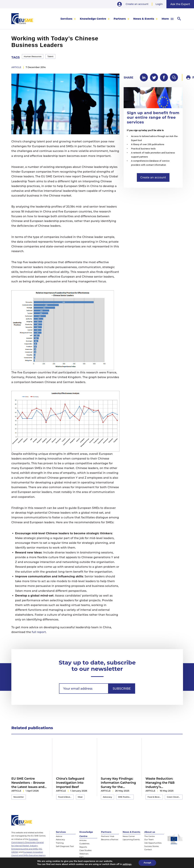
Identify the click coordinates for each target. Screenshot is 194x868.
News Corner (129, 836)
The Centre (149, 836)
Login (159, 4)
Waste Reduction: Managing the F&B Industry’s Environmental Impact (163, 783)
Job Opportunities (153, 843)
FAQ (82, 857)
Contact (148, 850)
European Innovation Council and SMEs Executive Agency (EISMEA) (28, 855)
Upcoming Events (131, 840)
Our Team (149, 840)
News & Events (144, 19)
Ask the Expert (180, 4)
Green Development (175, 797)
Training (60, 843)
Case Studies (85, 850)
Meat (80, 797)
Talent (50, 56)
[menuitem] (68, 19)
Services (66, 19)
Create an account (137, 4)
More (165, 19)
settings (127, 864)
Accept (147, 863)
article (16, 67)
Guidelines (84, 844)
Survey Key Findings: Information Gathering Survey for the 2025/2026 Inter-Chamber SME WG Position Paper (118, 783)
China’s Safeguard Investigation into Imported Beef (70, 783)
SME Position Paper (126, 797)
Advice (59, 836)
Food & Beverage (66, 797)
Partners (120, 19)
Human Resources (33, 56)
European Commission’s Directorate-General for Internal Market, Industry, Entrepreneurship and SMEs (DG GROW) (27, 846)
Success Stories (151, 846)
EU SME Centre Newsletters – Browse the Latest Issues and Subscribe (28, 783)
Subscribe (122, 689)
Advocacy (107, 797)
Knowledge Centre (93, 19)
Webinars (84, 854)
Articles (83, 840)
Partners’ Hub (107, 836)
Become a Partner (110, 840)
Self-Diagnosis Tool (65, 846)
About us (150, 832)
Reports (83, 847)
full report (39, 632)
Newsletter (19, 797)
